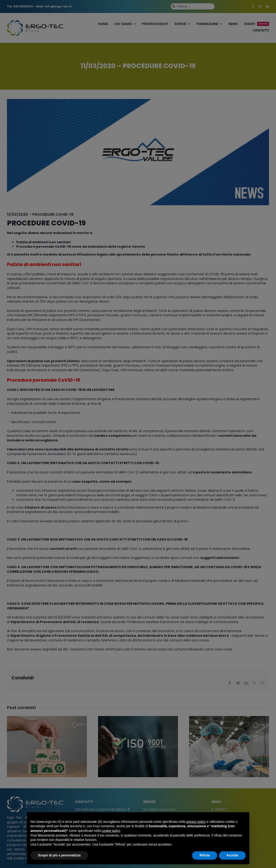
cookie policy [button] (111, 831)
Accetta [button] (232, 855)
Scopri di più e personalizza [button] (59, 855)
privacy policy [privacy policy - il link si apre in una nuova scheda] (196, 822)
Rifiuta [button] (205, 855)
